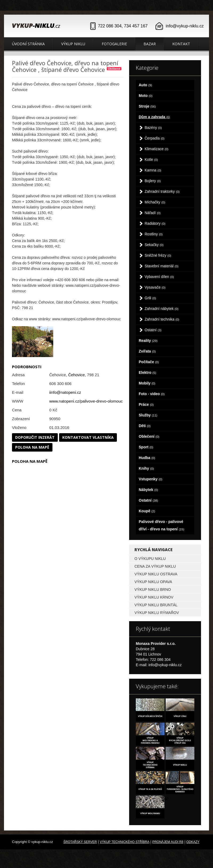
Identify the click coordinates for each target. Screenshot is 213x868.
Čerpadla (155, 138)
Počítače (149, 362)
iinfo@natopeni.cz (65, 392)
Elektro (148, 372)
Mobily (147, 383)
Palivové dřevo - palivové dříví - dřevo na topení (161, 525)
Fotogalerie (114, 44)
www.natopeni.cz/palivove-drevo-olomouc (86, 401)
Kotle (151, 159)
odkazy (193, 842)
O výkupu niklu (150, 559)
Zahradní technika (162, 319)
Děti (145, 426)
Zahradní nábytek (161, 309)
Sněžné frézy (158, 255)
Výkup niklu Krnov (154, 597)
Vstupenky (151, 479)
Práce (146, 404)
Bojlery (153, 181)
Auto (145, 85)
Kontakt (181, 44)
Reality (148, 341)
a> (167, 798)
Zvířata (147, 351)
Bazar (150, 44)
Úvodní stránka (28, 44)
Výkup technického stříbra (125, 842)
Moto (146, 96)
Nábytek (148, 490)
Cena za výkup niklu (155, 566)
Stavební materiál (161, 266)
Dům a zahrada (154, 117)
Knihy (146, 468)
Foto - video (152, 394)
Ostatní (153, 330)
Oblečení (149, 436)
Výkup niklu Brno (153, 589)
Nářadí (153, 213)
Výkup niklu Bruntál (156, 605)
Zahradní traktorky (162, 191)
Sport (146, 447)
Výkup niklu (73, 44)
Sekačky (154, 245)
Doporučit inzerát (35, 437)
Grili (150, 298)
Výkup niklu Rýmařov (157, 613)
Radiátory (155, 223)
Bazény (153, 128)
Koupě (147, 511)
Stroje (147, 106)
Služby (148, 415)
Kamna (153, 170)
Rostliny (154, 234)
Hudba (147, 458)
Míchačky (155, 202)
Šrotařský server (80, 842)
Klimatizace (157, 149)
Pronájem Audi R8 (168, 842)
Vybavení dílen (159, 277)
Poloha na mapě (32, 447)
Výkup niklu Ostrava (156, 574)
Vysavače (155, 287)
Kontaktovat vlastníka (88, 437)
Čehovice (77, 375)
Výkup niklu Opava (153, 582)
